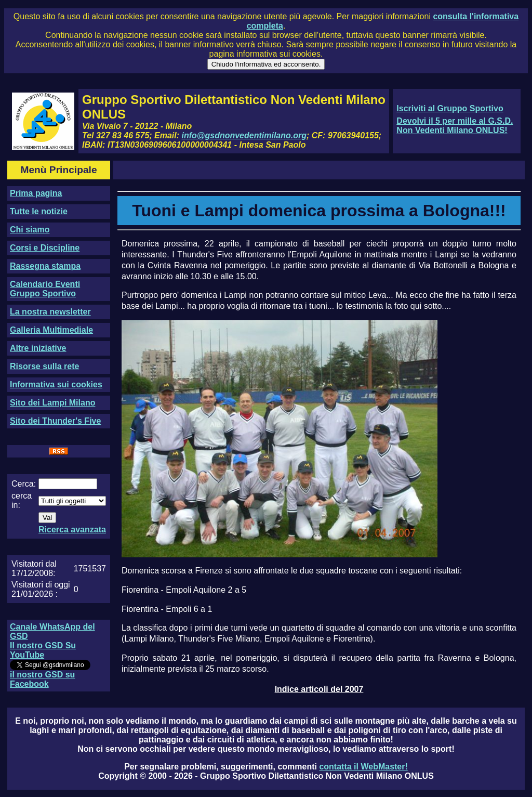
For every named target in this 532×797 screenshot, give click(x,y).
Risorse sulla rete (44, 366)
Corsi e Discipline (45, 248)
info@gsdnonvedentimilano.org (244, 135)
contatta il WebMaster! (363, 767)
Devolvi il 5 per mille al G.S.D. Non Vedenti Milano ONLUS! (455, 126)
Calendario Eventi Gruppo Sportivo (45, 289)
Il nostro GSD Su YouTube (43, 650)
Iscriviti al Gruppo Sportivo (450, 108)
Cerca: (24, 484)
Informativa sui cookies (56, 384)
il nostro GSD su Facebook (42, 679)
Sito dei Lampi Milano (52, 403)
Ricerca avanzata (72, 530)
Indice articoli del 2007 (319, 689)
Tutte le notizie (39, 211)
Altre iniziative (38, 348)
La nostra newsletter (50, 312)
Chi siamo (30, 230)
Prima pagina (36, 193)
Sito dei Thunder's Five (55, 421)
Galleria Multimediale (51, 330)
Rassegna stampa (45, 266)
